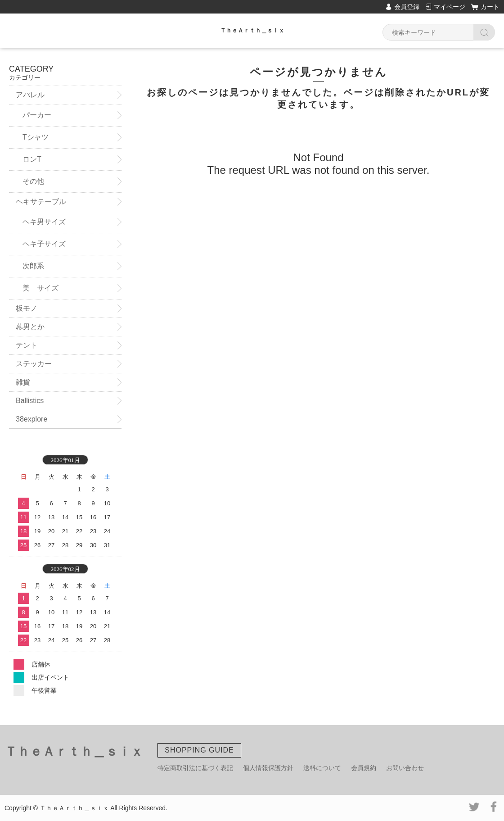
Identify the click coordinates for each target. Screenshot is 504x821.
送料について (322, 768)
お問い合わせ (405, 768)
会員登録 (407, 7)
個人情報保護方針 (268, 768)
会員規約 (364, 768)
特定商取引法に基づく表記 (195, 768)
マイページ (450, 7)
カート (490, 7)
